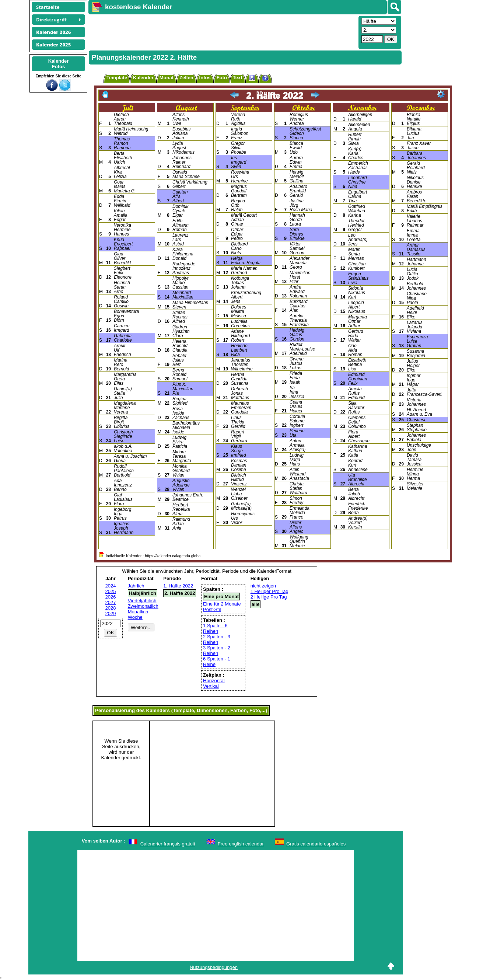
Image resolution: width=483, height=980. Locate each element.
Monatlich (138, 612)
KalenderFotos (59, 64)
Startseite (48, 7)
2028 (111, 608)
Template (117, 78)
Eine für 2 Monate (222, 604)
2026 (111, 597)
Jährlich (136, 586)
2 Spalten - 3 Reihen (217, 639)
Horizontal (214, 681)
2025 (111, 591)
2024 (111, 586)
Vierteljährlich (142, 601)
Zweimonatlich (143, 606)
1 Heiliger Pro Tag (269, 591)
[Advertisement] (223, 32)
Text (238, 78)
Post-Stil (212, 609)
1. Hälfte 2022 (178, 586)
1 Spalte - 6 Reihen (215, 628)
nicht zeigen (263, 586)
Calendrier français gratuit (168, 844)
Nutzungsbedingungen (214, 967)
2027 (111, 602)
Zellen (186, 78)
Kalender (143, 78)
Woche (135, 617)
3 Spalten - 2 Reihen (217, 651)
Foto (222, 78)
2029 (111, 613)
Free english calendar (241, 844)
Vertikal (211, 686)
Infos (205, 78)
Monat (167, 78)
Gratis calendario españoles (316, 844)
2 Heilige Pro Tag (269, 597)
